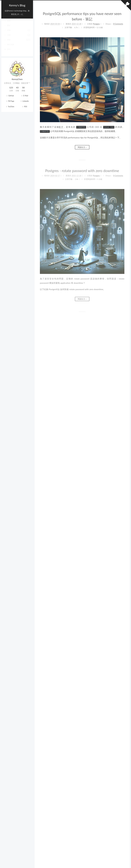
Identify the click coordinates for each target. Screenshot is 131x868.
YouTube (10, 107)
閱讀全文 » (82, 147)
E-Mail (24, 96)
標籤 (17, 32)
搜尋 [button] (7, 51)
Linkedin (24, 101)
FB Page (10, 101)
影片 (61, 127)
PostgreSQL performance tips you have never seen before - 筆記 (82, 16)
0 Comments (118, 24)
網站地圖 (9, 47)
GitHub (10, 96)
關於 (7, 28)
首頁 (7, 23)
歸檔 (17, 42)
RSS (24, 107)
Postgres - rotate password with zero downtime (82, 171)
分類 (17, 37)
